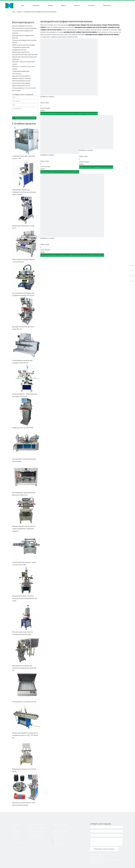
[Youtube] (25, 856)
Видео (63, 5)
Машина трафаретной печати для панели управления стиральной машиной (24, 529)
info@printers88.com (60, 845)
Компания (36, 5)
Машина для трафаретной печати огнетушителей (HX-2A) (60, 172)
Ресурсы (91, 5)
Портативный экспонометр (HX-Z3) (24, 702)
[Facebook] (14, 856)
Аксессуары (32, 843)
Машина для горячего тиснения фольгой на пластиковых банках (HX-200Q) (25, 598)
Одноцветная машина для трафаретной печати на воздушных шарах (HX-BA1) (24, 192)
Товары (50, 5)
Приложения (17, 837)
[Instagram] (29, 856)
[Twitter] (21, 856)
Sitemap (108, 860)
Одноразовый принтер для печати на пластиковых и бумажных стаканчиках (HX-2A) (69, 114)
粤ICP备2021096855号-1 (98, 863)
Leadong (102, 860)
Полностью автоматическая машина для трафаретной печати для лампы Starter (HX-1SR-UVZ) (72, 255)
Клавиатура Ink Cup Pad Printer (23, 428)
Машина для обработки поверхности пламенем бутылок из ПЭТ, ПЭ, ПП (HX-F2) (25, 735)
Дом (23, 5)
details (43, 111)
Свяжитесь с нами (109, 5)
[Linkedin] (18, 856)
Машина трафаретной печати (38, 828)
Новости (77, 5)
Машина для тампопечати (37, 831)
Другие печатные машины (37, 834)
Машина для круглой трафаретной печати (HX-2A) (96, 167)
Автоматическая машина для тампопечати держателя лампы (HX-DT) (24, 668)
